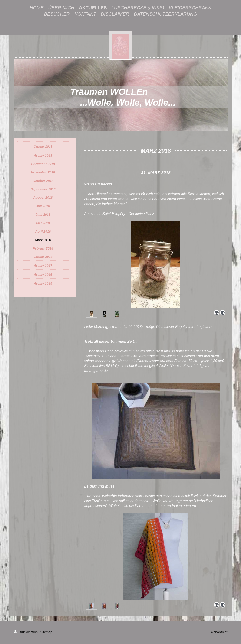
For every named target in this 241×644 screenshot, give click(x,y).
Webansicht (219, 632)
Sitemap (46, 632)
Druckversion (26, 632)
